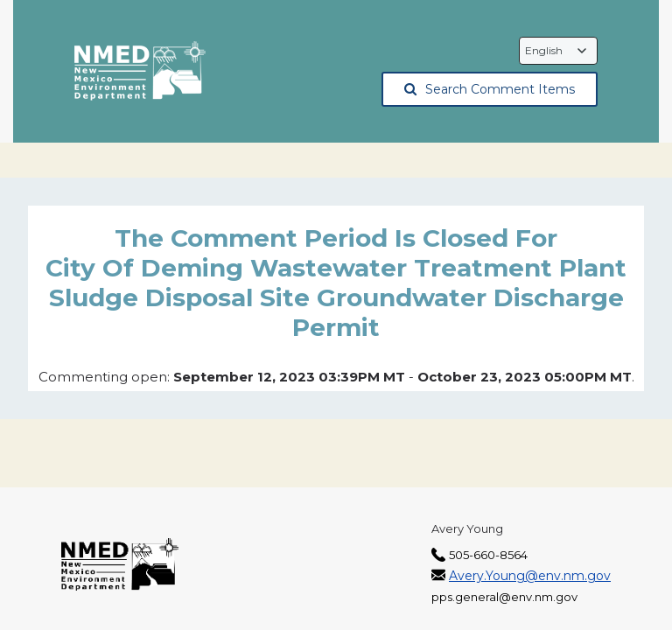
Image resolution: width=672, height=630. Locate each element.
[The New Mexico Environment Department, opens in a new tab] (140, 72)
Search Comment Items (490, 89)
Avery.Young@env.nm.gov (530, 576)
